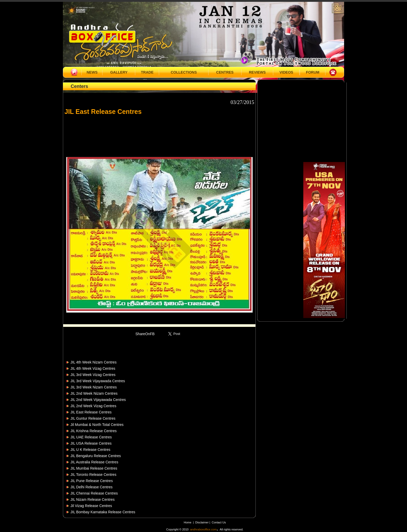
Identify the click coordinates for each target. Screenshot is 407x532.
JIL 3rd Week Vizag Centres (93, 375)
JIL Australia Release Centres (94, 462)
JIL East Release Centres (91, 412)
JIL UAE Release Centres (91, 437)
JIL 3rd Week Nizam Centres (94, 387)
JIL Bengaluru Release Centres (96, 456)
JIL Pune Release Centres (92, 481)
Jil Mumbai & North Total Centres (97, 425)
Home (188, 522)
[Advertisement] (159, 134)
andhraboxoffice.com (203, 529)
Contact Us (219, 522)
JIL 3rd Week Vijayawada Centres (98, 381)
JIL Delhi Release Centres (91, 487)
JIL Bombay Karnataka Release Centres (103, 512)
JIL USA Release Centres (91, 443)
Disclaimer (202, 522)
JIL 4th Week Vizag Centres (93, 368)
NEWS (92, 72)
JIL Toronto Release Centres (93, 475)
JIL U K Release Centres (90, 450)
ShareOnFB (145, 334)
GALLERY (119, 72)
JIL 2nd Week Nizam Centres (94, 393)
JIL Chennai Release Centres (94, 493)
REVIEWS (257, 72)
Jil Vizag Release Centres (91, 506)
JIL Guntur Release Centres (93, 418)
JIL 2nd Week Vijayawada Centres (98, 400)
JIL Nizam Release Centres (93, 499)
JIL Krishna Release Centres (94, 431)
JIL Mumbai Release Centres (94, 468)
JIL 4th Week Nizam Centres (93, 362)
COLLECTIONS (184, 72)
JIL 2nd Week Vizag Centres (93, 406)
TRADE (147, 72)
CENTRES (225, 72)
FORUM (313, 72)
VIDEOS (286, 72)
